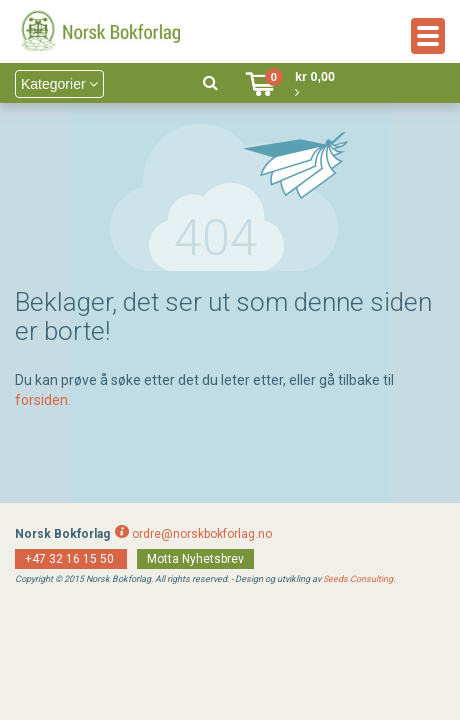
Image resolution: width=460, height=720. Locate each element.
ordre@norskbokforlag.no (202, 534)
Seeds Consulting (358, 579)
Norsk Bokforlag (62, 534)
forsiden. (43, 400)
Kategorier (59, 84)
